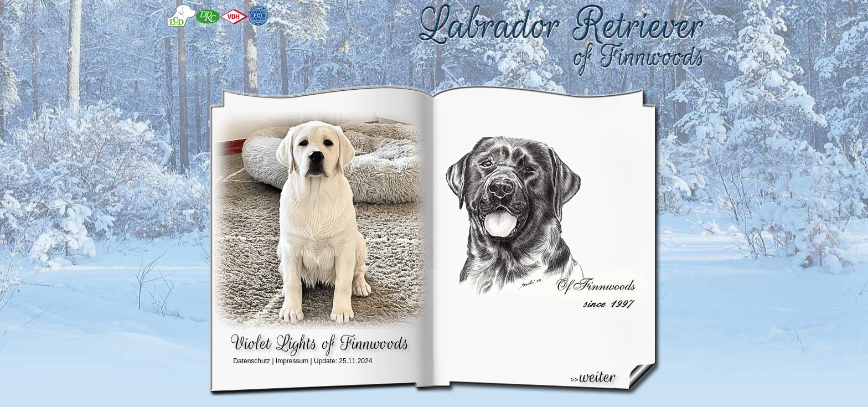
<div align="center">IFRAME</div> (337, 364)
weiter (598, 376)
